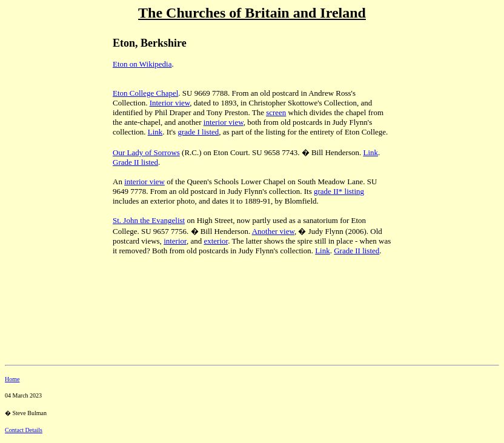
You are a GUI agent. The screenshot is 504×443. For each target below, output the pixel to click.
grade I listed (198, 132)
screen (276, 112)
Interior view (170, 103)
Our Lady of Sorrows (146, 152)
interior (175, 241)
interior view (224, 122)
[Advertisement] (47, 110)
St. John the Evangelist (149, 220)
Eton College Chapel (145, 93)
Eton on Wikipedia (142, 64)
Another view (273, 231)
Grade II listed (135, 162)
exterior (216, 241)
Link (155, 132)
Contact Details (24, 430)
